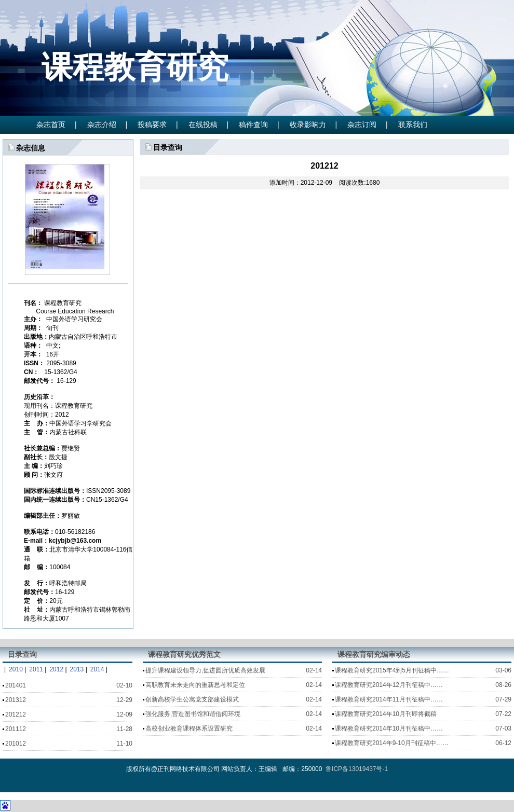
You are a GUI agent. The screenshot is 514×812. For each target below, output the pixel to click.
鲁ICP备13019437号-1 (356, 769)
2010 (16, 669)
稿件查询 (253, 125)
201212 (16, 714)
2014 (97, 669)
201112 (16, 729)
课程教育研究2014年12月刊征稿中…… (389, 685)
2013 (77, 669)
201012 (16, 744)
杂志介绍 (102, 125)
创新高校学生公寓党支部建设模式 (192, 699)
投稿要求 (152, 125)
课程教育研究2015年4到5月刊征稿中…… (392, 670)
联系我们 (413, 125)
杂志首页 (51, 125)
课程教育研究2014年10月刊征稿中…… (389, 728)
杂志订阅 (362, 125)
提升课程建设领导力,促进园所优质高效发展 (205, 670)
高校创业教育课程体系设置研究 (189, 728)
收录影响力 (308, 125)
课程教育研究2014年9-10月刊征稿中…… (392, 743)
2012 (56, 669)
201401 (16, 685)
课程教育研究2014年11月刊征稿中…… (389, 699)
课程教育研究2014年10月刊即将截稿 (386, 714)
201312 (16, 700)
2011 (36, 669)
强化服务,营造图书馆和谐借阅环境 (193, 714)
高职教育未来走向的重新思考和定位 (195, 685)
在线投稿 (203, 125)
